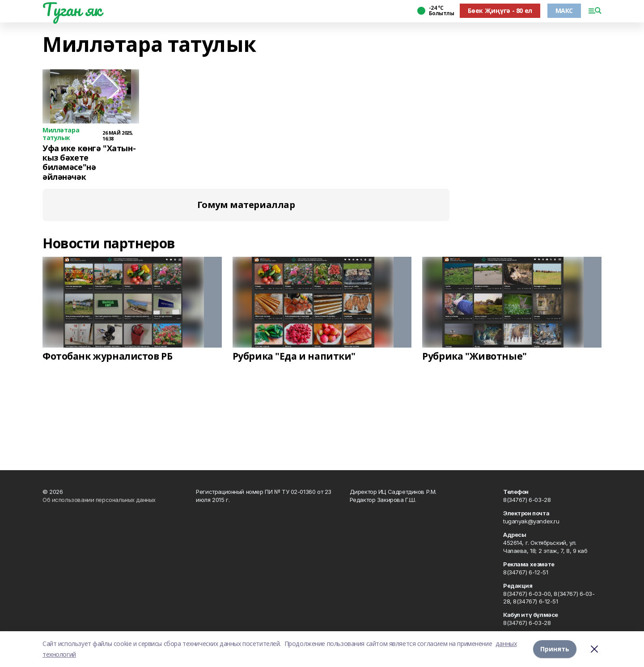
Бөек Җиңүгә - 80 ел (500, 11)
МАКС (564, 11)
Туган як (72, 9)
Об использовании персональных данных (99, 500)
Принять (555, 649)
